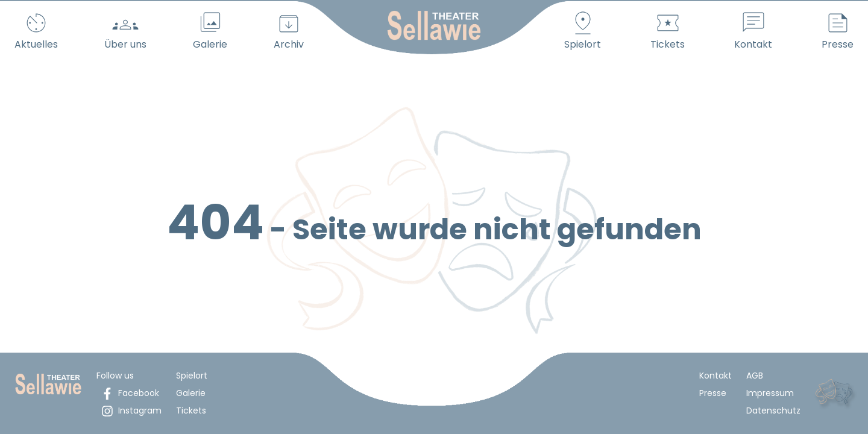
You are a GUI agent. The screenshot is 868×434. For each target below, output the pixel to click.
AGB (755, 376)
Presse (713, 393)
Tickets (191, 410)
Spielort (192, 376)
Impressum (770, 393)
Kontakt (715, 376)
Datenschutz (773, 410)
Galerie (191, 393)
